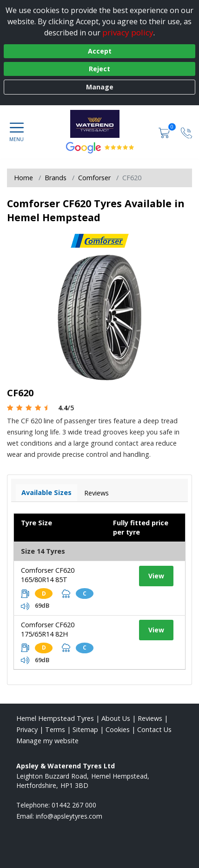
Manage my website (47, 741)
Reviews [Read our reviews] (150, 718)
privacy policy (128, 32)
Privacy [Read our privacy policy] (27, 729)
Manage (100, 87)
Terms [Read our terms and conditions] (55, 729)
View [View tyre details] (156, 576)
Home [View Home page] (23, 178)
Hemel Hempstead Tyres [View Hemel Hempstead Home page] (55, 718)
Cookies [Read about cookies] (118, 729)
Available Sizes (46, 492)
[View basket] (165, 132)
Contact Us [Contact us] (154, 729)
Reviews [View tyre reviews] (96, 493)
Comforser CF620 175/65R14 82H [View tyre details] (48, 629)
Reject (99, 69)
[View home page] (99, 124)
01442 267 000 (74, 805)
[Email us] (69, 816)
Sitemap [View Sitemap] (85, 729)
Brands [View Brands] (56, 178)
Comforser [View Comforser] (94, 178)
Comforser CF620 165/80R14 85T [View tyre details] (48, 575)
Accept (100, 51)
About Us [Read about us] (116, 718)
